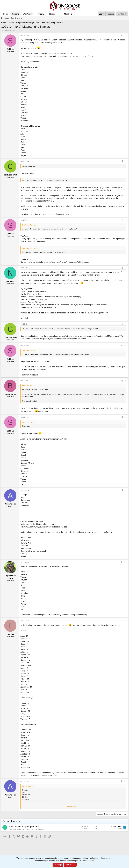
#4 (126, 268)
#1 (126, 35)
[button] (35, 14)
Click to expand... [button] (74, 807)
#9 (126, 490)
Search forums (16, 18)
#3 (126, 220)
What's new (28, 14)
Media (41, 14)
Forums (16, 14)
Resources (54, 14)
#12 (125, 781)
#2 (126, 161)
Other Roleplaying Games (35, 829)
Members (68, 14)
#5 (126, 324)
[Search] (122, 14)
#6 (126, 346)
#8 (126, 417)
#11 (125, 621)
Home (6, 14)
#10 (125, 562)
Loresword (13, 829)
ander (120, 829)
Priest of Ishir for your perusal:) (24, 827)
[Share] (122, 36)
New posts (5, 18)
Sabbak (6, 31)
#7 (126, 381)
